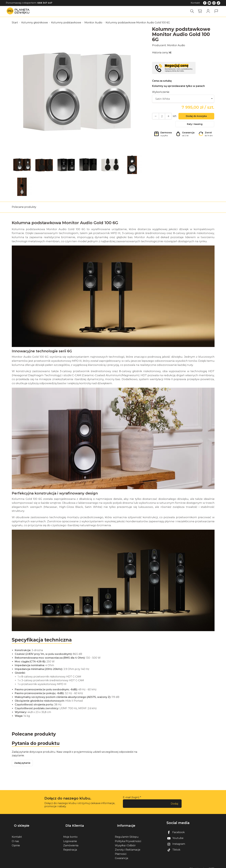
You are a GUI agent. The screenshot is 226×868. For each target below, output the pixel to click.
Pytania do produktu (37, 744)
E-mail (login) (131, 799)
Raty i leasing (195, 126)
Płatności (121, 850)
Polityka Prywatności (128, 838)
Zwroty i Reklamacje (128, 846)
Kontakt (195, 3)
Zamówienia (71, 842)
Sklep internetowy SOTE (202, 865)
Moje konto (70, 833)
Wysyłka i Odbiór (125, 842)
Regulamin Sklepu (127, 833)
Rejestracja (70, 846)
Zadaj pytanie (24, 764)
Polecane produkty (24, 207)
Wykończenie (161, 92)
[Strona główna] (19, 11)
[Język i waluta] (216, 11)
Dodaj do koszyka (195, 117)
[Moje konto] (209, 11)
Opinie (16, 842)
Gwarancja (121, 855)
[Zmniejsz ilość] (166, 117)
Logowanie (70, 838)
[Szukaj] (193, 11)
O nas (15, 838)
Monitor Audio (176, 45)
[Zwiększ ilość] (155, 117)
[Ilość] (160, 117)
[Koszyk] (201, 11)
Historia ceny (161, 53)
